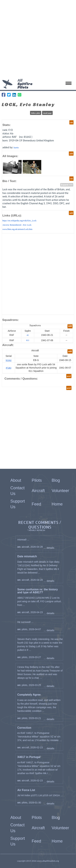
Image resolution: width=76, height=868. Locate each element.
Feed (36, 504)
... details (49, 548)
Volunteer (60, 491)
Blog (56, 480)
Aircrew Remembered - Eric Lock (17, 225)
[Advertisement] (38, 40)
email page (47, 113)
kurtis (16, 148)
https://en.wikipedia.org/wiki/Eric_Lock (19, 221)
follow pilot (36, 113)
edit (71, 122)
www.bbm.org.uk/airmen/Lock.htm (17, 229)
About (16, 480)
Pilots (37, 480)
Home (57, 504)
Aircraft (38, 491)
